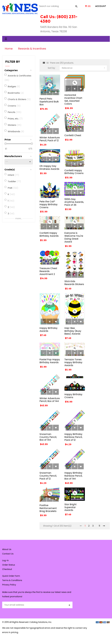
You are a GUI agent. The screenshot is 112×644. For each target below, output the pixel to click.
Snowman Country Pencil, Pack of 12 (48, 476)
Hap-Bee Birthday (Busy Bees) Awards (73, 331)
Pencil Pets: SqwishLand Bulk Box (49, 102)
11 (99, 526)
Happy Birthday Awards (48, 330)
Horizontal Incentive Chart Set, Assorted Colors (73, 99)
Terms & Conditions (12, 580)
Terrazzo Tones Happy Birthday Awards (73, 362)
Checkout (7, 569)
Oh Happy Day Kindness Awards (49, 168)
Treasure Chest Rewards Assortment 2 (48, 271)
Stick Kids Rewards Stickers (74, 283)
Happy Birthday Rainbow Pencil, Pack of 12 (73, 437)
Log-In (5, 560)
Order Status (9, 565)
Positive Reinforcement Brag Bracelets (48, 508)
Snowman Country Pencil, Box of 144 (48, 437)
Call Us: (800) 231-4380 (59, 19)
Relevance (84, 67)
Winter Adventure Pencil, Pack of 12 (50, 139)
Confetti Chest (73, 135)
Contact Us (8, 554)
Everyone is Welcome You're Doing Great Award (74, 237)
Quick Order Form (11, 576)
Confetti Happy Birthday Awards (49, 234)
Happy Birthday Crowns (73, 396)
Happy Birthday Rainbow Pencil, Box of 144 (73, 476)
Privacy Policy (9, 585)
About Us (7, 549)
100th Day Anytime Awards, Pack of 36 (74, 202)
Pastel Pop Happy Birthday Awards (50, 361)
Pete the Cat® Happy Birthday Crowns (48, 204)
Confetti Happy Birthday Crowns (74, 172)
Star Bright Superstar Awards (71, 507)
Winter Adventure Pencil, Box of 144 (50, 400)
